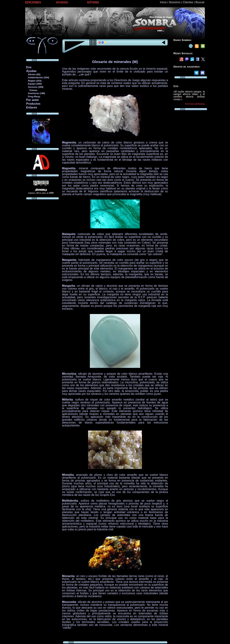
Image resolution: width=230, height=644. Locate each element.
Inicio (163, 2)
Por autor (33, 100)
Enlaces (32, 107)
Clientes (188, 2)
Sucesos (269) (35, 87)
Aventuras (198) (36, 93)
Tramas (32, 90)
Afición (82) (33, 74)
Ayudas (31, 71)
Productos (33, 104)
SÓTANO (93, 2)
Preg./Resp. (33, 97)
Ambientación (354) (38, 77)
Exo (29, 67)
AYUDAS (62, 2)
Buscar (200, 2)
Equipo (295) (34, 84)
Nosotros (175, 2)
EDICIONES (33, 2)
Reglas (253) (34, 81)
